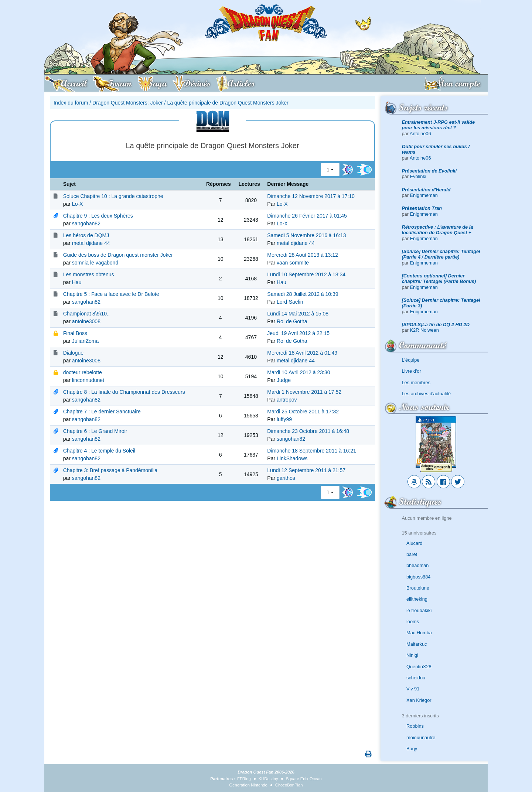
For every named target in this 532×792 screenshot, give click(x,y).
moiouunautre (421, 738)
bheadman (417, 565)
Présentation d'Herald (426, 190)
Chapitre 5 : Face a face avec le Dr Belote (111, 294)
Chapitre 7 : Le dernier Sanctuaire (102, 412)
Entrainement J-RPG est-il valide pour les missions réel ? (439, 125)
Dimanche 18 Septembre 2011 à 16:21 (312, 451)
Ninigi (412, 655)
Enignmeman (424, 195)
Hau (77, 282)
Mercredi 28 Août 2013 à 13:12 (302, 255)
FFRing (244, 779)
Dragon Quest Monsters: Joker (128, 103)
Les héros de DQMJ (86, 235)
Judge (284, 380)
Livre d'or (412, 371)
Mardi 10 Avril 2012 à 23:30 (299, 372)
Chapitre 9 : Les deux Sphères (98, 216)
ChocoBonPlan (289, 785)
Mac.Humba (419, 633)
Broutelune (418, 588)
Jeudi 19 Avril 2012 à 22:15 (298, 333)
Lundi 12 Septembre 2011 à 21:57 (306, 470)
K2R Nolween (424, 330)
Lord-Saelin (290, 302)
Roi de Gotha (292, 321)
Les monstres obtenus (89, 274)
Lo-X (78, 204)
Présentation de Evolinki (429, 171)
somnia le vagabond (95, 263)
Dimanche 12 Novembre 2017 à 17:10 (311, 196)
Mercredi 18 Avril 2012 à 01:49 (302, 353)
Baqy (412, 749)
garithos (286, 478)
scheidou (416, 678)
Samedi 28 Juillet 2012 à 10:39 (303, 294)
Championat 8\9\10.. (86, 314)
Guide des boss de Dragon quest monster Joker (118, 255)
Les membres (416, 383)
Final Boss (75, 333)
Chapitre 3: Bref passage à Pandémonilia (110, 470)
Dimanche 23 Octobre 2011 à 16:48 (308, 431)
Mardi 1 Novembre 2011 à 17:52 (304, 392)
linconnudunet (88, 380)
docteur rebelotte (83, 372)
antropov (287, 400)
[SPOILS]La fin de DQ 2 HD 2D (436, 325)
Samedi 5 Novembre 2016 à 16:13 (306, 235)
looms (413, 622)
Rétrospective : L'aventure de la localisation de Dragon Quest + (438, 230)
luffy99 (284, 419)
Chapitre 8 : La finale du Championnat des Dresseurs (124, 392)
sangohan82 (86, 223)
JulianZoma (85, 341)
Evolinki (418, 176)
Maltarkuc (417, 644)
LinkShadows (292, 458)
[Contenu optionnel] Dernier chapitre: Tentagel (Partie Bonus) (439, 279)
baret (412, 554)
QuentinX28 (419, 667)
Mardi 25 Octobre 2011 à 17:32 (303, 412)
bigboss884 (418, 577)
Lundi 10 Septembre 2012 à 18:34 (306, 274)
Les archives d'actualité (427, 394)
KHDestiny (268, 779)
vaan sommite (293, 263)
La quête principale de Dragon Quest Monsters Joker (228, 103)
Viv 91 (413, 689)
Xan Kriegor (419, 700)
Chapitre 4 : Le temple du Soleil (99, 451)
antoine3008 (86, 321)
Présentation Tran (422, 208)
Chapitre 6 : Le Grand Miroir (95, 431)
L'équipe (411, 360)
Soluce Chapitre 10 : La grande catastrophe (113, 196)
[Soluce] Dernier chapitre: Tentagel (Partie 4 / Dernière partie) (441, 254)
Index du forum (71, 103)
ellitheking (417, 599)
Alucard (414, 543)
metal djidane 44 (91, 243)
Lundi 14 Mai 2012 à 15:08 (298, 314)
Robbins (415, 726)
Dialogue (73, 353)
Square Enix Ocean (304, 779)
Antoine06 (420, 134)
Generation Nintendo (248, 785)
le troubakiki (419, 610)
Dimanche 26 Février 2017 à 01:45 (307, 216)
